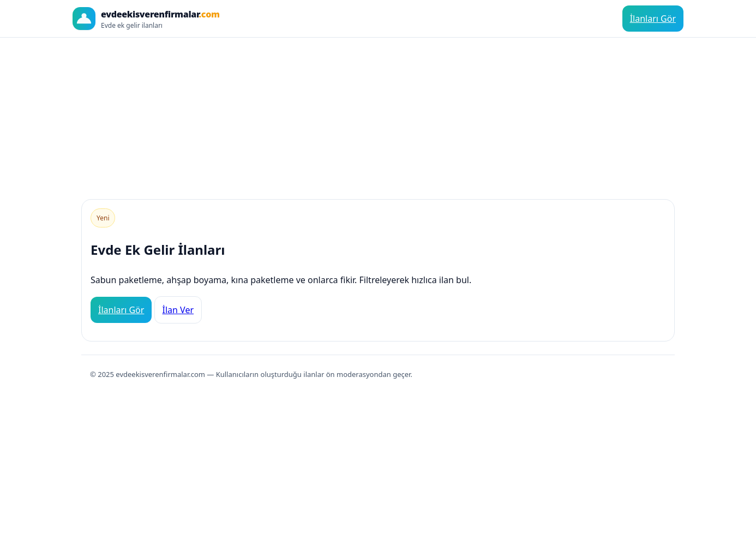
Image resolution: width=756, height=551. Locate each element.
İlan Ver (178, 310)
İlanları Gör (653, 19)
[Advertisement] (378, 114)
